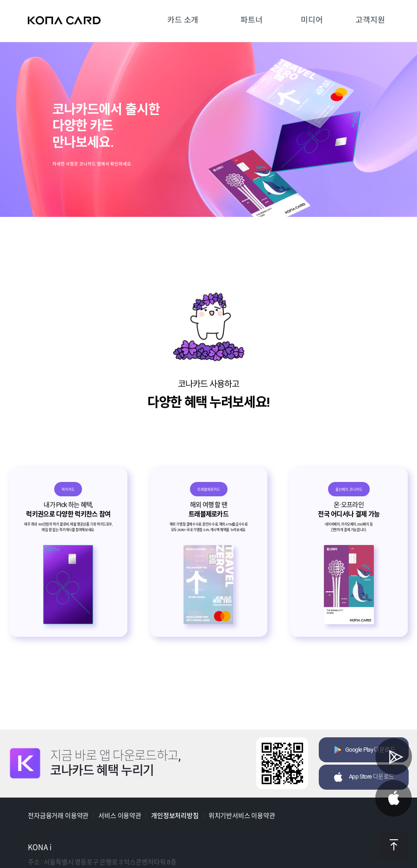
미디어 (312, 20)
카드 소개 (183, 20)
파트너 (252, 20)
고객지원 (370, 20)
